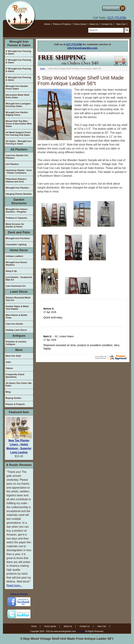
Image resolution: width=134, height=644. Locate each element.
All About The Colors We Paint (19, 384)
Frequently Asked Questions (15, 376)
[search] (106, 30)
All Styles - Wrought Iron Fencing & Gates (19, 142)
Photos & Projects (62, 24)
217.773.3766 (74, 44)
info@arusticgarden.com (82, 48)
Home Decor (19, 250)
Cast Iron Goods (14, 324)
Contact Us (107, 24)
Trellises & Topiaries (16, 218)
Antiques (19, 336)
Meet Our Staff (13, 356)
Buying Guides (14, 398)
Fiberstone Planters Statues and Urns (16, 180)
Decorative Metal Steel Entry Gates (17, 96)
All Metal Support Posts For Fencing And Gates (18, 134)
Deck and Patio (19, 232)
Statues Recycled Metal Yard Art (18, 299)
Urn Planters (12, 164)
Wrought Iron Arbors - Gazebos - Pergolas (17, 210)
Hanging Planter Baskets (19, 194)
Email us (81, 631)
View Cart (121, 24)
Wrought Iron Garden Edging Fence (17, 114)
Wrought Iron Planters (17, 188)
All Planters (19, 149)
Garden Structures (19, 201)
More (19, 350)
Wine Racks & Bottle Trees (16, 316)
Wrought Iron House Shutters (16, 264)
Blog (8, 392)
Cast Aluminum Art (16, 286)
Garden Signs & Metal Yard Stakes (17, 308)
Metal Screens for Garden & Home (15, 225)
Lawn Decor (19, 292)
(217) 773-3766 (117, 18)
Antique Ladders (14, 256)
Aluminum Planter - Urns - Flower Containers (19, 172)
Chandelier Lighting (16, 244)
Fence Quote (80, 24)
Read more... (14, 585)
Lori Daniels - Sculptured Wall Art (19, 278)
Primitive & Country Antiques (16, 343)
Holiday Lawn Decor (16, 330)
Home (47, 24)
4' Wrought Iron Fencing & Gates (18, 61)
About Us (94, 24)
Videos (9, 368)
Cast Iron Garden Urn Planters (17, 157)
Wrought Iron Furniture (18, 238)
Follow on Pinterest (19, 594)
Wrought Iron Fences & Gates (19, 43)
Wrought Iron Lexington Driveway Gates (18, 105)
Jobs (8, 362)
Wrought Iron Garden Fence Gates (17, 87)
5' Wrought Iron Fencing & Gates (18, 70)
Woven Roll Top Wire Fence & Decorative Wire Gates (19, 124)
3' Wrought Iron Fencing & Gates (18, 52)
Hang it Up (11, 271)
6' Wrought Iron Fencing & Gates (18, 79)
